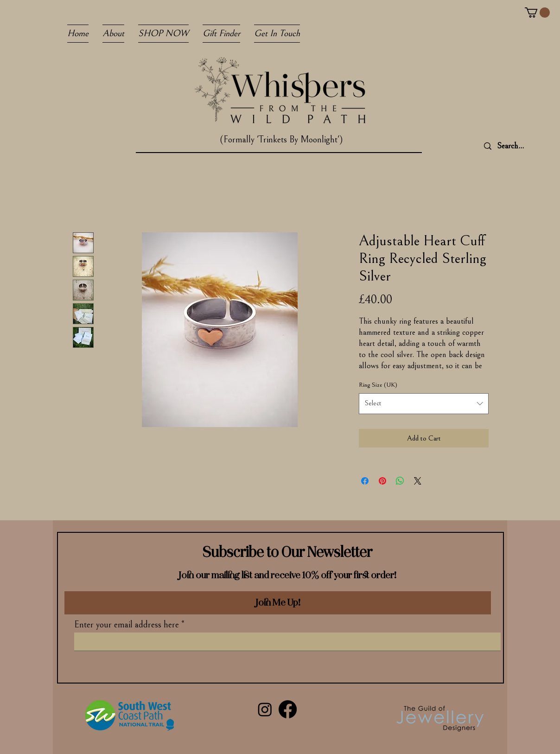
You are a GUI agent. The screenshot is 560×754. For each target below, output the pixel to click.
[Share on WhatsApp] (400, 481)
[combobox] (424, 403)
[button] (537, 13)
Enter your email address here (127, 625)
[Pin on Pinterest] (382, 481)
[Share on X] (418, 481)
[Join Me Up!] (278, 603)
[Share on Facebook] (365, 481)
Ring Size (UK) (378, 385)
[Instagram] (265, 709)
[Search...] (525, 146)
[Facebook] (288, 709)
